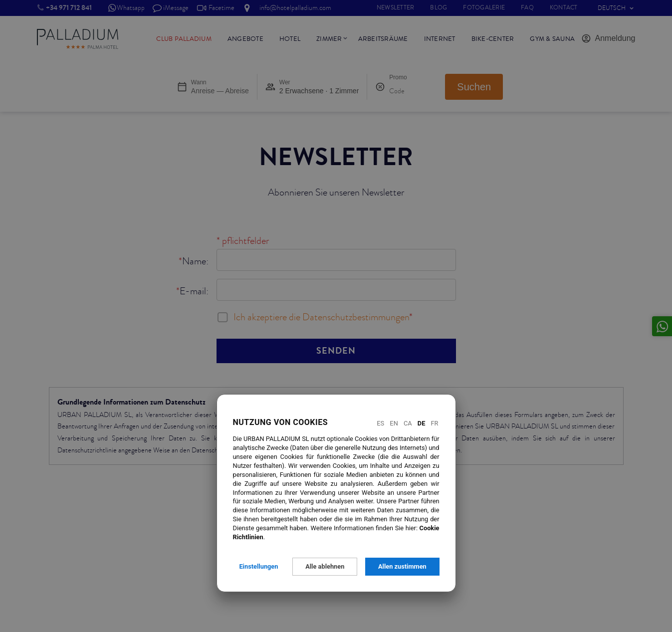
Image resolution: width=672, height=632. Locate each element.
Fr (435, 423)
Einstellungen (258, 566)
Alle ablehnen (325, 566)
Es (380, 423)
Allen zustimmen (402, 566)
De (422, 423)
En (394, 423)
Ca (408, 423)
